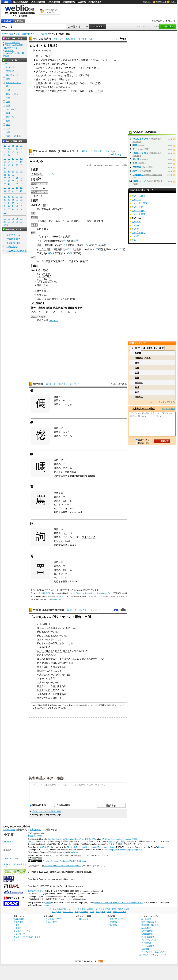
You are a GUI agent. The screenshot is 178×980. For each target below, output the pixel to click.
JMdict (48, 903)
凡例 (91, 39)
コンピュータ (12, 75)
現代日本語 (43, 320)
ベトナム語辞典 (148, 946)
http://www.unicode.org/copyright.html (126, 850)
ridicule (73, 581)
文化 (8, 102)
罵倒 (83, 60)
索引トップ (58, 39)
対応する (58, 476)
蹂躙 (137, 373)
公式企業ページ (116, 919)
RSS (101, 961)
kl (64, 249)
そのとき (84, 659)
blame (73, 545)
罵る (45, 205)
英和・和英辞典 (38, 2)
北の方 (58, 91)
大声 (54, 64)
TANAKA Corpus (11, 858)
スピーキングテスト (17, 251)
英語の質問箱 (13, 243)
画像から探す (51, 922)
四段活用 (40, 303)
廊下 (42, 68)
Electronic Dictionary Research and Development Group (90, 593)
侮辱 (82, 261)
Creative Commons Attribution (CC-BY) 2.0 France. (65, 861)
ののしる (49, 174)
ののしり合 (138, 207)
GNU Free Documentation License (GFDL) (120, 839)
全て (5, 64)
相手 (39, 667)
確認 (137, 392)
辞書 (6, 2)
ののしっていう (140, 139)
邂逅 (137, 387)
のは (134, 240)
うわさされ (49, 79)
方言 (8, 132)
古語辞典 (82, 2)
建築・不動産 (12, 94)
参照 (67, 237)
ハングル (58, 508)
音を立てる (66, 72)
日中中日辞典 (54, 2)
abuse (80, 245)
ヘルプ (173, 2)
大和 (91, 91)
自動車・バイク (13, 82)
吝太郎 (136, 159)
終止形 (57, 308)
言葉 (45, 60)
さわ (48, 274)
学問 (8, 98)
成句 (89, 221)
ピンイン (58, 472)
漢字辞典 (38, 384)
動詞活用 (52, 299)
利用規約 (17, 928)
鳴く (45, 72)
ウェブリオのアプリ (54, 919)
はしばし (44, 636)
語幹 (33, 308)
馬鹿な (40, 675)
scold (102, 245)
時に (62, 663)
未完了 (102, 249)
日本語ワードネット (37, 891)
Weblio (31, 841)
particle (91, 476)
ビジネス (10, 67)
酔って (45, 671)
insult (80, 512)
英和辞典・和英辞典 (150, 925)
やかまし (54, 72)
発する (67, 663)
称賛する (50, 659)
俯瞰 (137, 363)
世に (58, 83)
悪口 (52, 60)
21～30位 (159, 348)
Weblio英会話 (13, 239)
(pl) (70, 248)
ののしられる (139, 196)
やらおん (139, 382)
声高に (66, 60)
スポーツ (10, 117)
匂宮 (98, 83)
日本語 (64, 299)
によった (104, 659)
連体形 (64, 308)
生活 (8, 105)
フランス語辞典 (148, 937)
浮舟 (87, 75)
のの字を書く (139, 233)
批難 (58, 261)
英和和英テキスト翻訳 (46, 778)
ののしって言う (140, 153)
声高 (38, 72)
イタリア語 (43, 241)
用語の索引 (70, 39)
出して (45, 655)
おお (39, 279)
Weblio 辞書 (161, 2)
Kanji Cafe (57, 599)
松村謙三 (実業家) (143, 358)
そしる (66, 221)
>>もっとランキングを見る (162, 402)
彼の (93, 659)
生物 (8, 121)
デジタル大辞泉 (40, 34)
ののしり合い (139, 181)
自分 (48, 643)
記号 (6, 225)
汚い (39, 209)
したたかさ (138, 175)
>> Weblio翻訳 (169, 409)
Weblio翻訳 (146, 928)
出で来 (48, 75)
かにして (50, 690)
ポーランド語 (44, 249)
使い (50, 209)
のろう (57, 237)
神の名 (49, 651)
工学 (8, 90)
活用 (72, 299)
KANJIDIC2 (46, 593)
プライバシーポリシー (23, 931)
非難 (48, 261)
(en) (63, 244)
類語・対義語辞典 (20, 2)
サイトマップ (19, 934)
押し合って (57, 68)
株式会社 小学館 (35, 836)
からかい (48, 698)
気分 (97, 659)
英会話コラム (13, 235)
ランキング (82, 39)
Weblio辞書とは (20, 919)
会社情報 (113, 922)
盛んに (40, 79)
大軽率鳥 (137, 167)
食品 (8, 125)
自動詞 (48, 245)
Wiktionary (116, 154)
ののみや (136, 222)
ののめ (135, 225)
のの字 (135, 229)
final (72, 476)
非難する (74, 60)
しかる (43, 237)
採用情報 (113, 925)
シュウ (66, 432)
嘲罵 (135, 145)
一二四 (99, 91)
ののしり (136, 200)
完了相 (77, 253)
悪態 (96, 221)
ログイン (147, 2)
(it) (64, 240)
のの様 (135, 236)
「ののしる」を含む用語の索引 (47, 811)
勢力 (39, 291)
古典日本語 (37, 174)
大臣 (42, 91)
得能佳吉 (139, 397)
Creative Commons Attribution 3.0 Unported (62, 866)
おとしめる (54, 221)
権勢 (38, 87)
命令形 (79, 308)
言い (61, 64)
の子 (53, 643)
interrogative (81, 476)
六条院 (39, 83)
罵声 (135, 171)
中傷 (71, 261)
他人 (39, 663)
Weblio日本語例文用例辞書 (49, 610)
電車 (8, 79)
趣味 (8, 113)
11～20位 (147, 348)
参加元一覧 (171, 21)
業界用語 (10, 71)
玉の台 (72, 83)
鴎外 (89, 68)
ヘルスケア (11, 109)
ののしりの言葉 (140, 203)
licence (60, 596)
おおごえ (42, 274)
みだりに (42, 651)
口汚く (106, 60)
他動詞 (43, 221)
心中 (96, 68)
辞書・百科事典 (23, 34)
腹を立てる (43, 628)
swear (58, 245)
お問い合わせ (83, 919)
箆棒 (135, 163)
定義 (137, 368)
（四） (46, 56)
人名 (8, 128)
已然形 (71, 308)
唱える (58, 651)
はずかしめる (89, 537)
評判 (61, 79)
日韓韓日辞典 (69, 2)
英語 (39, 245)
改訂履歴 (120, 841)
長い (38, 68)
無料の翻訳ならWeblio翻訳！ (52, 11)
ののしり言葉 (139, 214)
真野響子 (139, 353)
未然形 (42, 308)
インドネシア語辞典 (150, 940)
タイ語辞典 (146, 943)
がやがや (69, 68)
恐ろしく (71, 75)
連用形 (49, 308)
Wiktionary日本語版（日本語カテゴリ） (56, 151)
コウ (65, 533)
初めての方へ (158, 21)
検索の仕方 (18, 922)
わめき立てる (43, 64)
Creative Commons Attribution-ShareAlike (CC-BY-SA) (71, 839)
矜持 (137, 378)
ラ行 (33, 303)
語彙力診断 (12, 247)
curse (91, 245)
